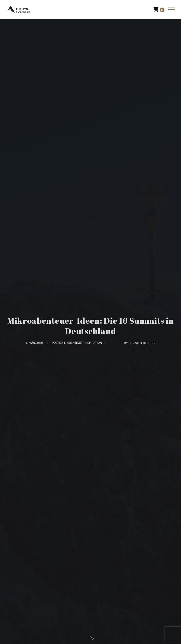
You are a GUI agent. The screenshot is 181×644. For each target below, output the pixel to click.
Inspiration (93, 343)
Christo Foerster (142, 343)
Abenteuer (75, 343)
